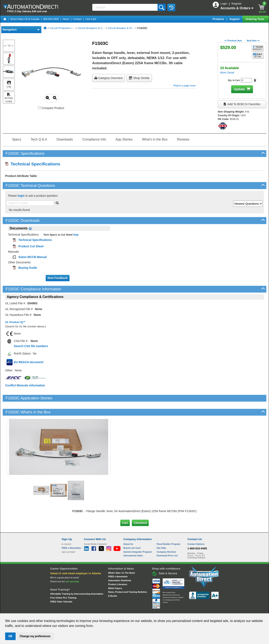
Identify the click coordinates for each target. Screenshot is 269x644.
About (66, 19)
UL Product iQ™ (15, 322)
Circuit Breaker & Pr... (121, 28)
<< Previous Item (233, 41)
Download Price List (167, 542)
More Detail (227, 73)
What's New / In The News (122, 559)
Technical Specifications (33, 164)
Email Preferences (132, 609)
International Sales (133, 542)
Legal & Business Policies (158, 609)
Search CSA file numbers (31, 346)
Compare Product (51, 108)
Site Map (70, 609)
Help (76, 235)
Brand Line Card (132, 534)
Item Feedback (57, 278)
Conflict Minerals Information (25, 385)
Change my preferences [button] (35, 636)
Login (224, 4)
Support (235, 19)
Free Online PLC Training (63, 584)
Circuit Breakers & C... (91, 28)
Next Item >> (253, 41)
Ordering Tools (255, 19)
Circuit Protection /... (62, 28)
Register (237, 4)
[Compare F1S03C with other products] (39, 108)
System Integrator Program (137, 538)
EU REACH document (29, 362)
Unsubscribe (112, 609)
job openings (72, 567)
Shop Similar (139, 78)
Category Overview (108, 78)
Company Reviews (166, 538)
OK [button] (10, 636)
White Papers (115, 574)
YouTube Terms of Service (188, 609)
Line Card (91, 19)
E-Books (113, 582)
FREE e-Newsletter (118, 563)
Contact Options (196, 530)
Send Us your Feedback (90, 609)
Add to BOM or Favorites (242, 104)
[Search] (125, 7)
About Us (128, 530)
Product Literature (118, 570)
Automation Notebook (120, 566)
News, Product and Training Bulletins (128, 578)
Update (239, 89)
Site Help (161, 534)
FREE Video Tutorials (61, 588)
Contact (77, 19)
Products (219, 19)
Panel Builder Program (169, 530)
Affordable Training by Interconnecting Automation (77, 580)
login (21, 196)
